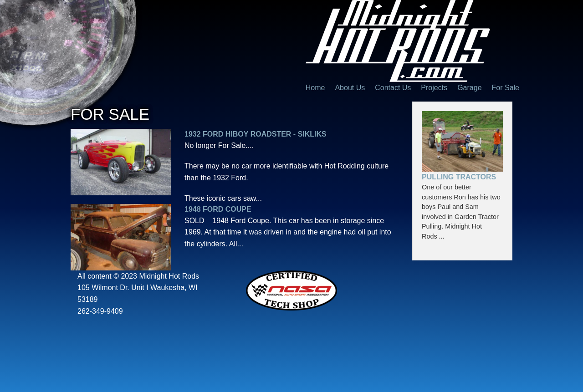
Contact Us (393, 88)
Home (315, 88)
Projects (434, 88)
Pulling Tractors (459, 177)
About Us (350, 88)
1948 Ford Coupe (218, 209)
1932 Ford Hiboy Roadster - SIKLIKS (256, 134)
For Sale (506, 88)
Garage (469, 88)
